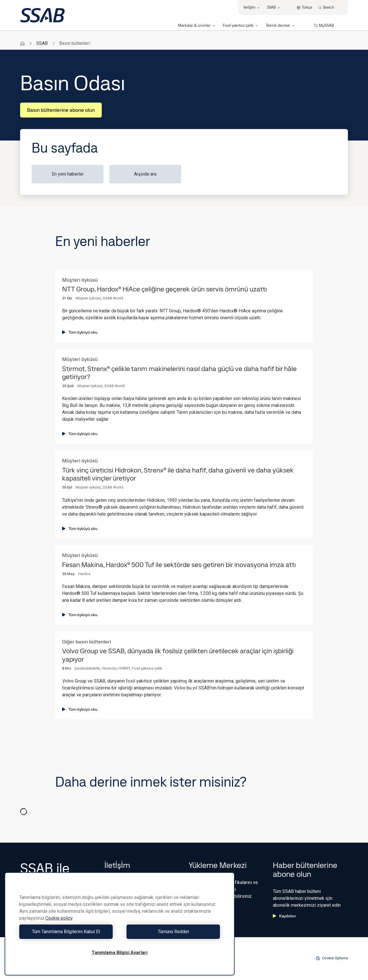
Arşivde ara (145, 174)
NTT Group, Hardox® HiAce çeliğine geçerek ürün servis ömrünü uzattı (164, 289)
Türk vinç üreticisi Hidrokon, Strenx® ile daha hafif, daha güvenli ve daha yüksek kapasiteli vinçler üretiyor (178, 474)
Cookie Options (332, 958)
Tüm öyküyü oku (80, 332)
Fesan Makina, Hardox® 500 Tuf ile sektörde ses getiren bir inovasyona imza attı (179, 565)
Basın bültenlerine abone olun (61, 110)
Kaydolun (284, 916)
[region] (120, 924)
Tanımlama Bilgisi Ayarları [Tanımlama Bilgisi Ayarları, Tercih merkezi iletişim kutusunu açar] (120, 953)
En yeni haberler (68, 174)
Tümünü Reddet (171, 932)
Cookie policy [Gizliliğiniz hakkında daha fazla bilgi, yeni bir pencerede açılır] (59, 918)
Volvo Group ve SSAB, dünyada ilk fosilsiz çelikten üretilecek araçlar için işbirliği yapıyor (178, 655)
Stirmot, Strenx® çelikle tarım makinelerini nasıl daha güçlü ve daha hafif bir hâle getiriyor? (179, 373)
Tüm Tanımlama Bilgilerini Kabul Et (68, 932)
